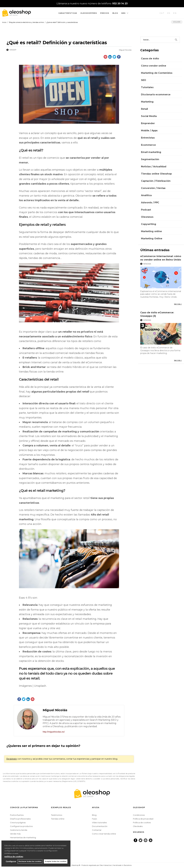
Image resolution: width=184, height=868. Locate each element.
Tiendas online (58, 819)
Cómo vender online (154, 66)
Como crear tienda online (104, 834)
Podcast (146, 210)
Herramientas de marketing (23, 837)
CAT (162, 13)
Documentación (100, 826)
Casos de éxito (150, 59)
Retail (144, 109)
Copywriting (148, 224)
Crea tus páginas (18, 822)
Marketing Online (152, 239)
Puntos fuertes (17, 815)
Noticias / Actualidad (154, 167)
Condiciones (139, 815)
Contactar (97, 830)
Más (124, 13)
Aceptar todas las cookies (56, 861)
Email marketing (151, 152)
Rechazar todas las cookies (30, 861)
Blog (115, 13)
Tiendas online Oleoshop (156, 174)
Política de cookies (142, 822)
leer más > (178, 304)
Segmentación (150, 159)
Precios (105, 13)
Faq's (94, 819)
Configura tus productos (21, 826)
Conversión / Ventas (153, 188)
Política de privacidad (143, 819)
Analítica (146, 195)
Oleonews (147, 217)
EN (175, 13)
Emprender (148, 123)
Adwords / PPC (150, 203)
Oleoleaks (138, 826)
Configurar (11, 861)
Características (68, 13)
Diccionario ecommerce (156, 95)
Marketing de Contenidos (157, 73)
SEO (144, 80)
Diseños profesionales (20, 819)
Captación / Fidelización (156, 181)
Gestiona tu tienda (19, 830)
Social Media (149, 116)
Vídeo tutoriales (99, 822)
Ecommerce (148, 145)
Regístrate (12, 759)
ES (169, 13)
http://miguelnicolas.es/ (54, 732)
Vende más (15, 834)
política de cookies (14, 857)
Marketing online (151, 231)
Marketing (147, 102)
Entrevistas (148, 138)
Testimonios (57, 815)
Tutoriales (147, 87)
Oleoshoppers (89, 13)
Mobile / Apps (149, 131)
